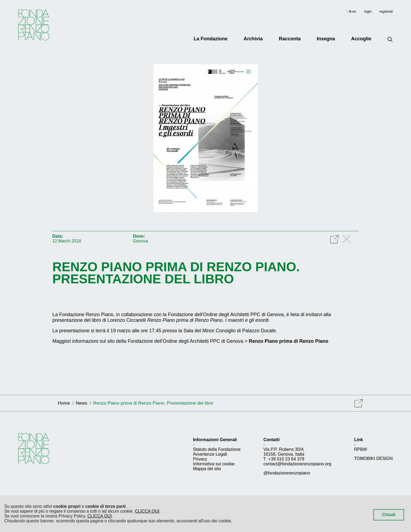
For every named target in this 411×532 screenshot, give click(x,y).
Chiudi (389, 515)
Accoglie (361, 39)
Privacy (200, 459)
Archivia (253, 39)
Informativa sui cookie (214, 464)
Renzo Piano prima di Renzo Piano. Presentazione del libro (176, 273)
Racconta (290, 39)
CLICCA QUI (147, 511)
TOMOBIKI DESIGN (373, 458)
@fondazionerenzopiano (287, 473)
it (351, 11)
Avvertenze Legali (210, 454)
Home (64, 403)
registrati (386, 11)
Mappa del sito (207, 469)
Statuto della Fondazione (217, 449)
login (368, 11)
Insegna (326, 39)
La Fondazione (211, 39)
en (354, 11)
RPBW (360, 449)
